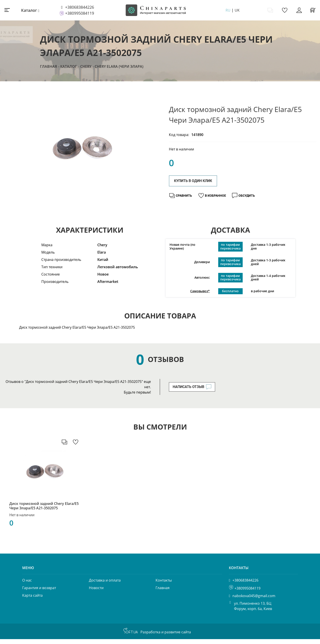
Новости (96, 593)
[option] (82, 148)
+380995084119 (80, 13)
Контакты (164, 585)
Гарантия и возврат (39, 593)
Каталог (29, 10)
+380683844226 (80, 7)
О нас (27, 585)
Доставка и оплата (105, 585)
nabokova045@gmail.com (254, 601)
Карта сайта (32, 600)
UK (237, 10)
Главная (48, 66)
